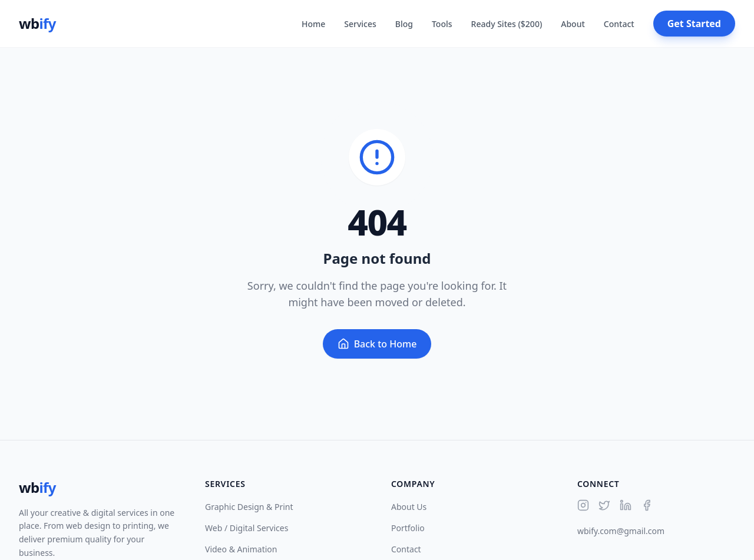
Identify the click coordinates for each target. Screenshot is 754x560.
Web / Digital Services (247, 528)
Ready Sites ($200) (507, 24)
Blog (404, 24)
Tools (442, 24)
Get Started (694, 24)
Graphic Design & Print (249, 507)
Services (360, 24)
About (573, 24)
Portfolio (408, 528)
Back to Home (377, 344)
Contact (619, 24)
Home (313, 24)
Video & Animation (241, 549)
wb (37, 24)
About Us (409, 507)
